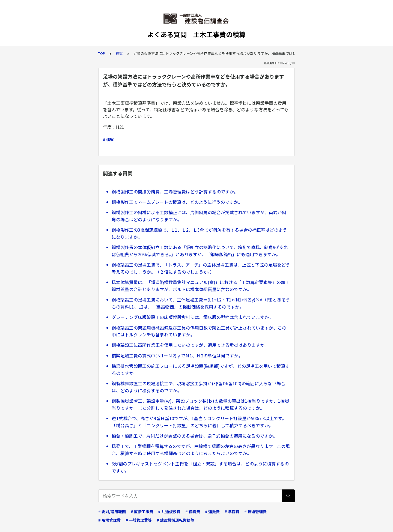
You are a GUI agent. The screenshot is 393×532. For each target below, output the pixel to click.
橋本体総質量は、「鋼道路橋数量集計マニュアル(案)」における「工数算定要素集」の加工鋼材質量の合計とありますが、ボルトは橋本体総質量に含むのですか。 (201, 286)
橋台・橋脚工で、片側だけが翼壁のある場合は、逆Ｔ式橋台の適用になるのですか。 (194, 436)
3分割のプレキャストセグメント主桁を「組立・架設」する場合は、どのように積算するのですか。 (200, 467)
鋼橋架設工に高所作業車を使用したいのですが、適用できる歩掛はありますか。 (190, 345)
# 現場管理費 (109, 520)
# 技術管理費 (255, 512)
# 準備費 (232, 512)
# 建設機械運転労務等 (175, 520)
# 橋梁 (108, 139)
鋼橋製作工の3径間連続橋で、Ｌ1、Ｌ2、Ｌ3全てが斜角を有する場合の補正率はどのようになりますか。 (199, 233)
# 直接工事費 (142, 512)
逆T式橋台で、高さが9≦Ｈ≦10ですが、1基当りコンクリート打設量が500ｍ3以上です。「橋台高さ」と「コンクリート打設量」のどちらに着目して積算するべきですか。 (199, 422)
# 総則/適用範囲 (112, 512)
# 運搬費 (212, 512)
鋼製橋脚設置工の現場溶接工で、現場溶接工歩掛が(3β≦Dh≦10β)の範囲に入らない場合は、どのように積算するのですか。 (198, 387)
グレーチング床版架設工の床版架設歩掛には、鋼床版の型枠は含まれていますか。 (192, 317)
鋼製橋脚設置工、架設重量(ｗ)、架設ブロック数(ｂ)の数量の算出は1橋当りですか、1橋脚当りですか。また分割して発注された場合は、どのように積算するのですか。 (200, 404)
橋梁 (119, 53)
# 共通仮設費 (169, 512)
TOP (102, 53)
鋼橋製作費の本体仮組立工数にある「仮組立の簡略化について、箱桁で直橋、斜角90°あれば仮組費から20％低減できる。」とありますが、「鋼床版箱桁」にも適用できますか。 (200, 251)
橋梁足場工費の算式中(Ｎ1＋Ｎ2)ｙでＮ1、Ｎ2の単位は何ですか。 (177, 355)
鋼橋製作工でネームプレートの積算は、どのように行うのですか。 (177, 202)
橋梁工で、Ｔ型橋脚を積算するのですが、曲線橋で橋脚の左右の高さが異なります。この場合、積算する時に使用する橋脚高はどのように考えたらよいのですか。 (201, 450)
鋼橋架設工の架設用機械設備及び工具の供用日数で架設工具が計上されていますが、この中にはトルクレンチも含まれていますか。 (199, 331)
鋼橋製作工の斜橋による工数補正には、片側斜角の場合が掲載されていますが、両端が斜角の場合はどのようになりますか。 (199, 216)
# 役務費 (193, 512)
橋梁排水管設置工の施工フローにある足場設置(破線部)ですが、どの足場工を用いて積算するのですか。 (201, 369)
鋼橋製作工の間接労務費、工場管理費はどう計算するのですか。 (175, 192)
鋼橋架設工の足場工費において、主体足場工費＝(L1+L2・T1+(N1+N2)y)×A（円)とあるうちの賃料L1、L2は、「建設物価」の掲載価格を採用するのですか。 (201, 303)
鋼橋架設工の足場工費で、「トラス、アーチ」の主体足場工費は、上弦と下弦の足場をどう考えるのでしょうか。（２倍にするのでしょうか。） (201, 268)
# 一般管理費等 (139, 520)
